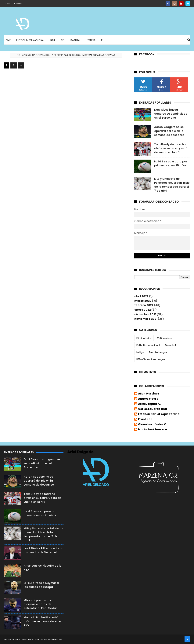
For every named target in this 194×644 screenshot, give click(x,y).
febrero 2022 (144, 305)
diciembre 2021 (145, 314)
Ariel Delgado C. (150, 404)
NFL (63, 40)
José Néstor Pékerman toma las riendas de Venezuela (43, 550)
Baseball (76, 40)
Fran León (145, 419)
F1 (102, 40)
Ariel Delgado (80, 452)
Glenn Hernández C (152, 424)
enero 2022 (143, 310)
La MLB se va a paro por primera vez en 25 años (171, 163)
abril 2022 (141, 296)
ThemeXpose (55, 639)
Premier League (158, 352)
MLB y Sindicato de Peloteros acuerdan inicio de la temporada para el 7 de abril (172, 185)
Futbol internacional (148, 345)
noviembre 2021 (146, 319)
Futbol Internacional (31, 40)
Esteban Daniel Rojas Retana (159, 414)
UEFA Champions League (151, 359)
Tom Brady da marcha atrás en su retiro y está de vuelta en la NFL (171, 148)
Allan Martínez (149, 394)
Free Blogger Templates (18, 639)
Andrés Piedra (148, 399)
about (18, 4)
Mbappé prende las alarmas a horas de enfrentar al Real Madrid (41, 604)
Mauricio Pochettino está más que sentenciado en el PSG (43, 621)
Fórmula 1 (170, 345)
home (7, 4)
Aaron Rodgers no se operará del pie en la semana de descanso (169, 131)
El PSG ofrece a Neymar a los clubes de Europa (41, 585)
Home (7, 40)
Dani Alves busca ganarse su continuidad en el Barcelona (171, 114)
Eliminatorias (144, 338)
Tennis (91, 40)
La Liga (140, 352)
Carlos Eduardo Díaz (153, 409)
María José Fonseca (153, 430)
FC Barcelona (164, 338)
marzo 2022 (143, 301)
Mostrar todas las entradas (99, 55)
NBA (53, 40)
